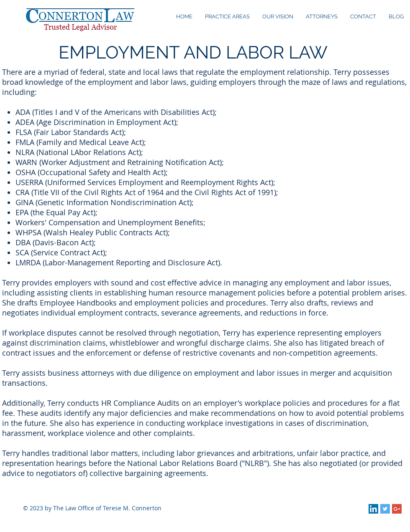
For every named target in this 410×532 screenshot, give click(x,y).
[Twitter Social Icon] (385, 509)
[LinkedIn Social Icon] (373, 509)
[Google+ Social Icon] (397, 509)
